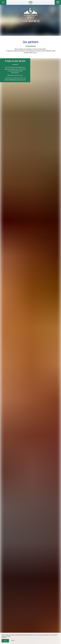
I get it (5, 641)
